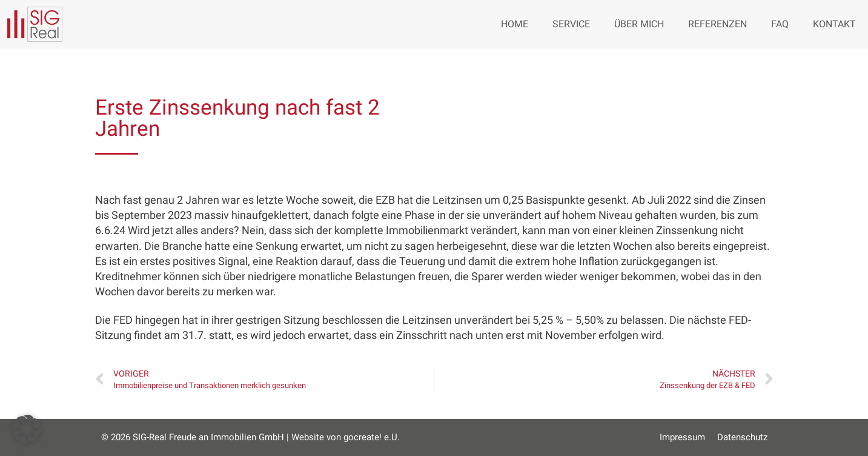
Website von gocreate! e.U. (346, 437)
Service (571, 24)
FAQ (780, 24)
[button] (27, 429)
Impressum (682, 437)
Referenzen (717, 24)
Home (515, 24)
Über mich (639, 24)
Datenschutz (742, 437)
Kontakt (834, 24)
